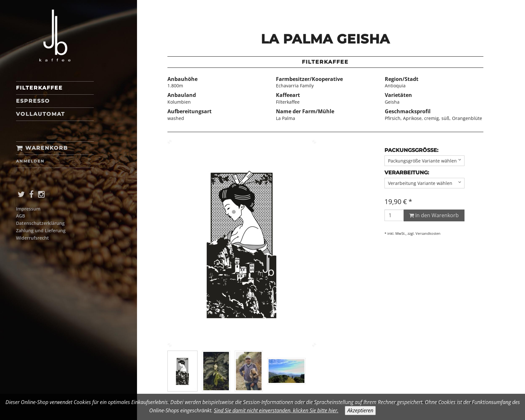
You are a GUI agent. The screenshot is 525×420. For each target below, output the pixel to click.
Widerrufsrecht (32, 238)
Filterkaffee (39, 88)
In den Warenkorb (434, 215)
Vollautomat (40, 114)
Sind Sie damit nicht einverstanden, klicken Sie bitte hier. (276, 410)
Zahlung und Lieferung (41, 230)
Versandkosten (428, 233)
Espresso (33, 101)
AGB (20, 216)
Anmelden (30, 161)
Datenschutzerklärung (40, 223)
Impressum (28, 209)
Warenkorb (42, 148)
